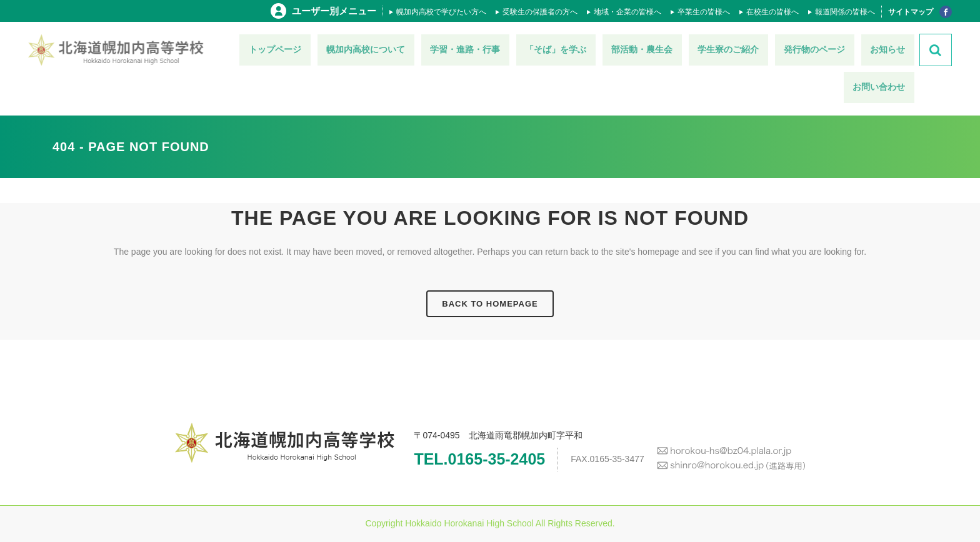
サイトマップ (911, 12)
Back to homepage (490, 304)
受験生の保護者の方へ (540, 12)
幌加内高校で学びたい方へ (441, 12)
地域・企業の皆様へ (627, 12)
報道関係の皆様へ (845, 12)
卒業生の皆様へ (704, 12)
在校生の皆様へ (772, 12)
